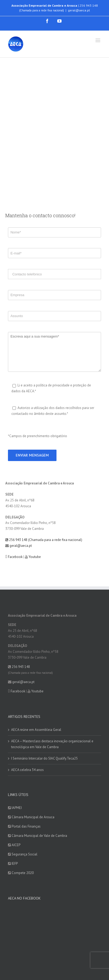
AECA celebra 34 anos (27, 770)
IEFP (15, 864)
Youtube (35, 557)
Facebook (15, 557)
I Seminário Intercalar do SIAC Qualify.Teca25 (44, 758)
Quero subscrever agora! (26, 936)
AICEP (16, 845)
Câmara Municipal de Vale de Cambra (39, 836)
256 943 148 (89, 5)
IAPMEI (17, 808)
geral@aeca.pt (79, 10)
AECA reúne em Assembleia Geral (36, 730)
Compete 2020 (23, 873)
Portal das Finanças (26, 826)
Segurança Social (25, 854)
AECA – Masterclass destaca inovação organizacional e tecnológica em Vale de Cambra (52, 744)
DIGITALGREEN (77, 965)
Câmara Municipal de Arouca (33, 817)
